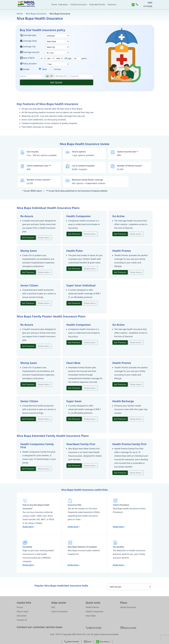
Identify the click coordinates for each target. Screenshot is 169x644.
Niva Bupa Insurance (36, 14)
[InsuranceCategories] (129, 587)
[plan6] (50, 58)
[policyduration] (57, 64)
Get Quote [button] (57, 82)
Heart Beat (91, 616)
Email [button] (88, 642)
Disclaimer (22, 616)
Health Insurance (128, 607)
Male (46, 69)
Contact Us (22, 620)
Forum (20, 607)
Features (112, 4)
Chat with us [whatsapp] (103, 642)
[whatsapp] (133, 4)
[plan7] (59, 58)
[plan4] (42, 58)
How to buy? (23, 611)
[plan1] (57, 36)
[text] (77, 58)
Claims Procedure (60, 611)
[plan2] (57, 47)
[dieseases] (40, 69)
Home (54, 4)
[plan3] (57, 53)
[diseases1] (52, 69)
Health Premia (92, 607)
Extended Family (97, 4)
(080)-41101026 (71, 642)
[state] (57, 41)
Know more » (44, 238)
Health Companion (95, 611)
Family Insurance (79, 4)
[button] (136, 628)
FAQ (53, 607)
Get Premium (28, 238)
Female (57, 69)
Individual (63, 4)
